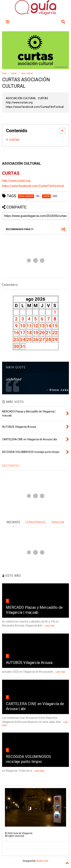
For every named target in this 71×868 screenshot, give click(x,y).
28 (48, 340)
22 (55, 333)
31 (23, 346)
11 (29, 326)
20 (42, 333)
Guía (4, 73)
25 (29, 340)
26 (36, 340)
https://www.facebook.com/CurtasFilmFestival (33, 186)
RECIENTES (11, 466)
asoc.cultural (27, 73)
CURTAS (15, 140)
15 (55, 326)
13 (42, 326)
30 (16, 346)
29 (55, 340)
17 (23, 333)
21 (48, 333)
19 (36, 333)
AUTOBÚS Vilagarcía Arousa (29, 663)
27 (42, 340)
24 (23, 340)
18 (29, 333)
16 (16, 333)
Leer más (50, 626)
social (14, 73)
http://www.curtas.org (16, 181)
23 (16, 340)
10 (23, 326)
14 (48, 326)
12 (36, 326)
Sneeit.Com (42, 861)
